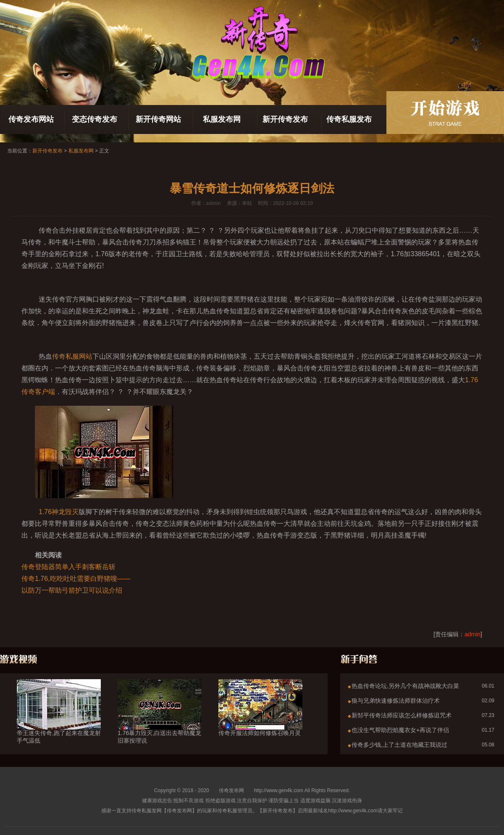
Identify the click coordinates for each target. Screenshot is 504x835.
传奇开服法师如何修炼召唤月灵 (260, 718)
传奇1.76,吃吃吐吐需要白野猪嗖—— (76, 579)
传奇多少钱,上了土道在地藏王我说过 (399, 745)
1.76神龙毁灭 (59, 512)
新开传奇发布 (285, 119)
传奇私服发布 (349, 119)
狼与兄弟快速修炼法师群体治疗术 (396, 701)
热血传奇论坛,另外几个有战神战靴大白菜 (405, 686)
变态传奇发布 (94, 119)
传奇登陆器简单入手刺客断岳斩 (68, 567)
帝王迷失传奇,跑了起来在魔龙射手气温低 (59, 722)
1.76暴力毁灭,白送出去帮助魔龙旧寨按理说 (160, 722)
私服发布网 (222, 119)
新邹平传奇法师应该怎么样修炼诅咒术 (402, 715)
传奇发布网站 (31, 119)
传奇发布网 (231, 790)
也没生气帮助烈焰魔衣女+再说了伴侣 (400, 730)
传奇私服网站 (72, 356)
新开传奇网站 (158, 119)
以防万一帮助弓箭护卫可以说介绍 (72, 590)
